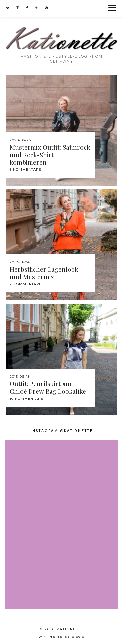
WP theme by (61, 637)
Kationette (70, 629)
